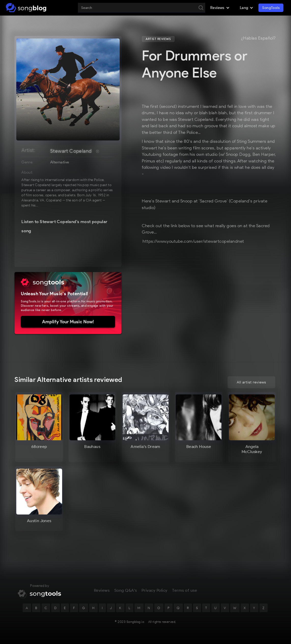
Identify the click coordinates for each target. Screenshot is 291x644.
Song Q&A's (126, 592)
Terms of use (185, 592)
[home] (26, 8)
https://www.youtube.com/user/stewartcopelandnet (193, 241)
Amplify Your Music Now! (68, 322)
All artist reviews (251, 382)
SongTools (271, 8)
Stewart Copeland (71, 151)
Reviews (102, 592)
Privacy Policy (155, 592)
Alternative (60, 162)
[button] (220, 8)
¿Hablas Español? (258, 38)
